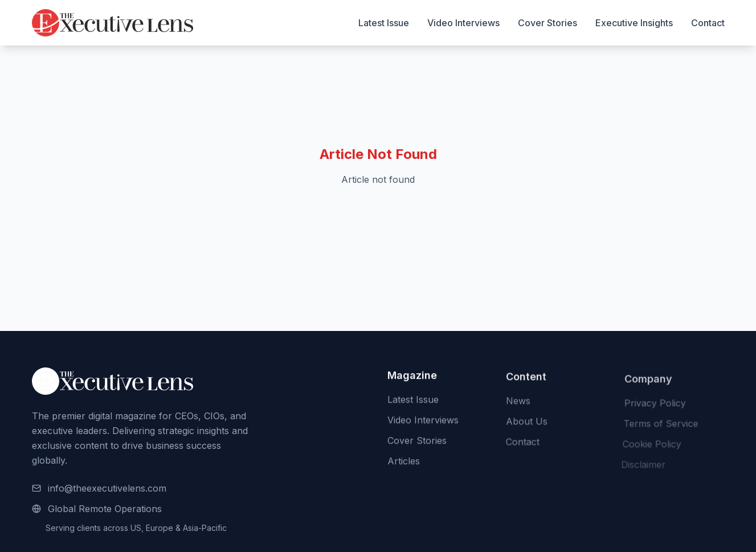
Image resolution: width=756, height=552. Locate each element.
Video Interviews (463, 23)
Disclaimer (641, 467)
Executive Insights (634, 23)
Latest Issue (384, 23)
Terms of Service (659, 426)
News (518, 402)
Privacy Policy (653, 405)
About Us (526, 423)
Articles (403, 462)
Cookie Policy (650, 446)
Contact (708, 23)
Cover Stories (547, 23)
